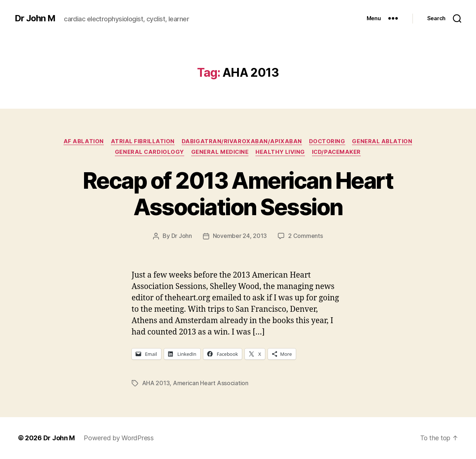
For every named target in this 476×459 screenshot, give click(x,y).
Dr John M (35, 18)
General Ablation (383, 141)
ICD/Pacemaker (337, 152)
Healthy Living (281, 152)
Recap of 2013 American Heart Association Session (238, 194)
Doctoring (327, 141)
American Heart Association (211, 383)
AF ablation (83, 141)
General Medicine (220, 152)
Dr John (182, 236)
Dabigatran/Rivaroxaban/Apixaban (242, 141)
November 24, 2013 (240, 236)
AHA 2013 (156, 383)
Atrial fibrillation (142, 141)
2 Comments (305, 236)
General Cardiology (149, 152)
